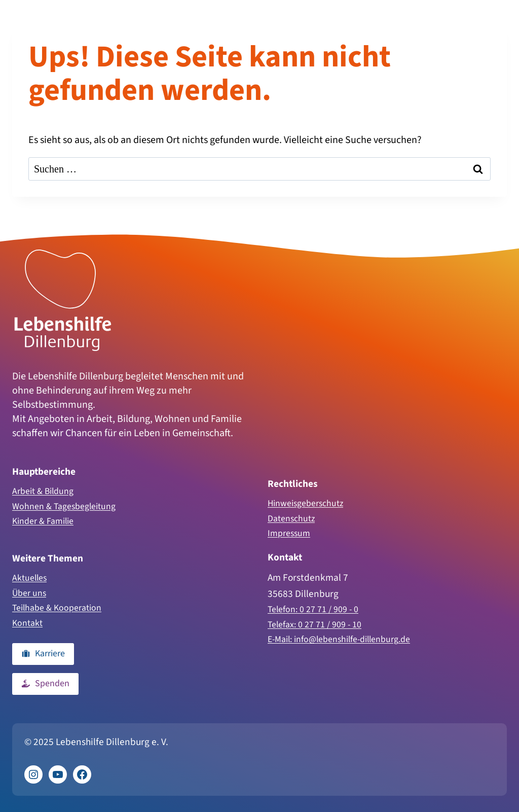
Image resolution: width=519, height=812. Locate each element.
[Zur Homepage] (63, 292)
